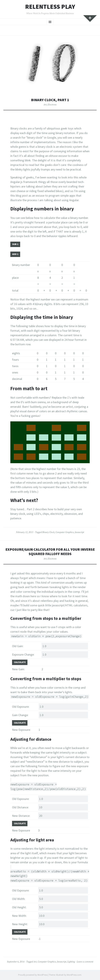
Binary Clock (48, 532)
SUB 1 (15, 244)
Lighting (71, 962)
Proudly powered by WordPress (33, 975)
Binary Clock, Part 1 (50, 100)
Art (45, 105)
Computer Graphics (65, 532)
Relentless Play (50, 7)
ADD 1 (15, 254)
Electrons (52, 105)
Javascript (79, 532)
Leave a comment (85, 962)
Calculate (20, 662)
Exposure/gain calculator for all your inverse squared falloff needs (50, 552)
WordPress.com (74, 975)
